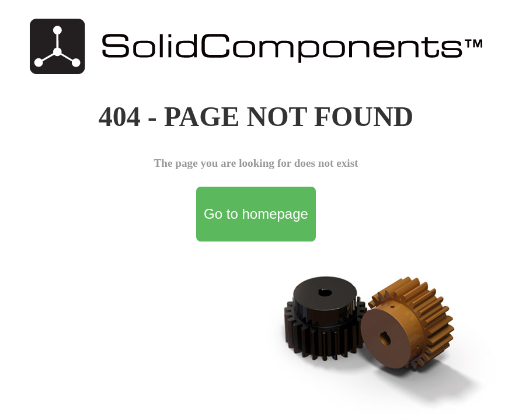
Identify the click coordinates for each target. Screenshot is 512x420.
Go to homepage (256, 214)
